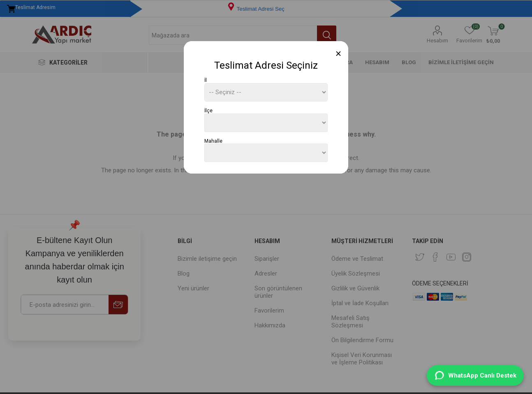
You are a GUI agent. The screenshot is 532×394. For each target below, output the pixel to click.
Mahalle (213, 141)
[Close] (339, 54)
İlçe (208, 111)
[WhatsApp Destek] (475, 375)
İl (206, 80)
